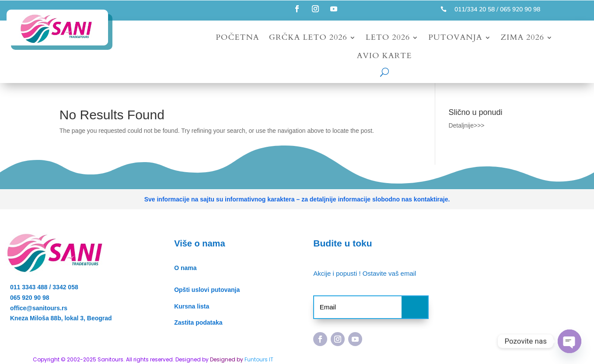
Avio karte (384, 57)
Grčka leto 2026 (308, 39)
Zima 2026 (522, 39)
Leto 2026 (388, 39)
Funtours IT (259, 359)
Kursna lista (192, 306)
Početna (237, 39)
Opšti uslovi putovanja (207, 290)
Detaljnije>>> (466, 125)
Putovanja (455, 39)
